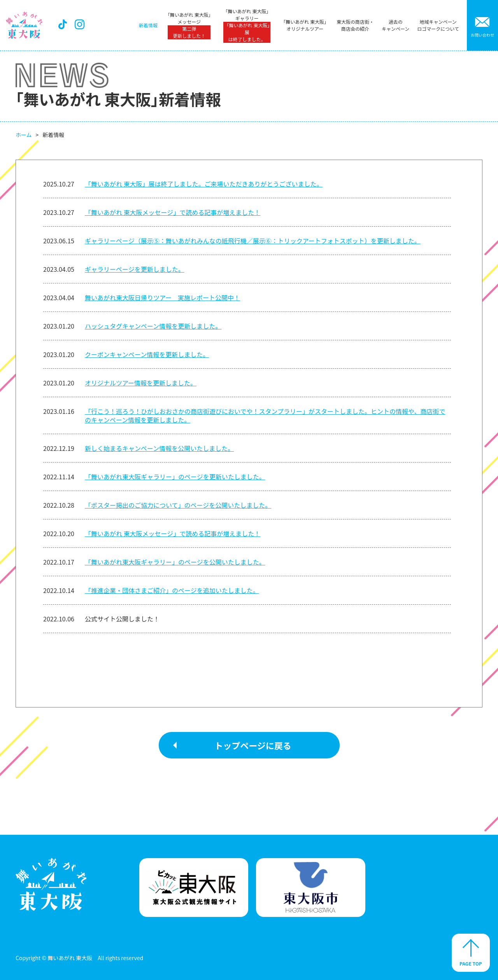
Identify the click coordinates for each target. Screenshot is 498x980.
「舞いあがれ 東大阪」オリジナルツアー (305, 25)
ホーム (24, 135)
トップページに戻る (253, 745)
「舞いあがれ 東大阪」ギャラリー (247, 25)
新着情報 (148, 25)
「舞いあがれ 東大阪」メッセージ (189, 25)
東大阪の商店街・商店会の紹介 (355, 25)
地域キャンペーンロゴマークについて (438, 25)
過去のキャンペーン (395, 25)
